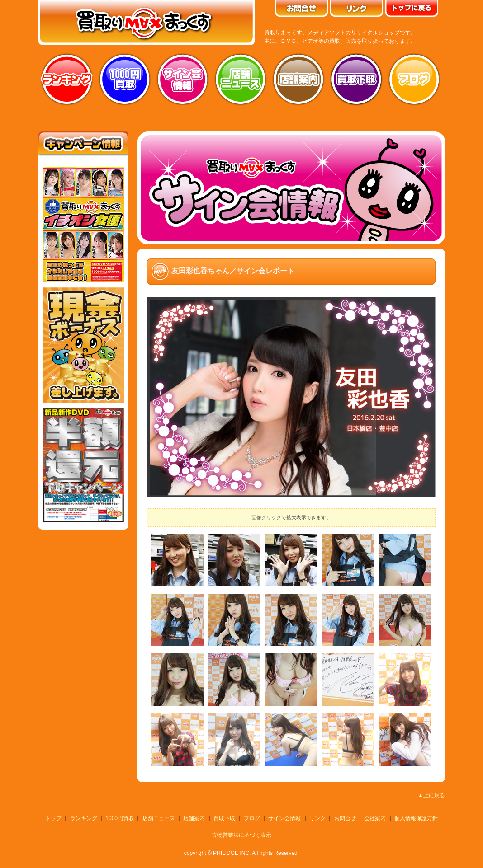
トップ (53, 818)
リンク (317, 818)
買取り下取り (356, 79)
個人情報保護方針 (416, 818)
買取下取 (224, 818)
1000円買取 (120, 818)
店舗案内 (298, 79)
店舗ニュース (241, 79)
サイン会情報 (183, 79)
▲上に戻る (431, 795)
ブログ (414, 79)
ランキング (67, 79)
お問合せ (345, 818)
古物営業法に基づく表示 (241, 835)
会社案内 (375, 818)
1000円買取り (125, 79)
